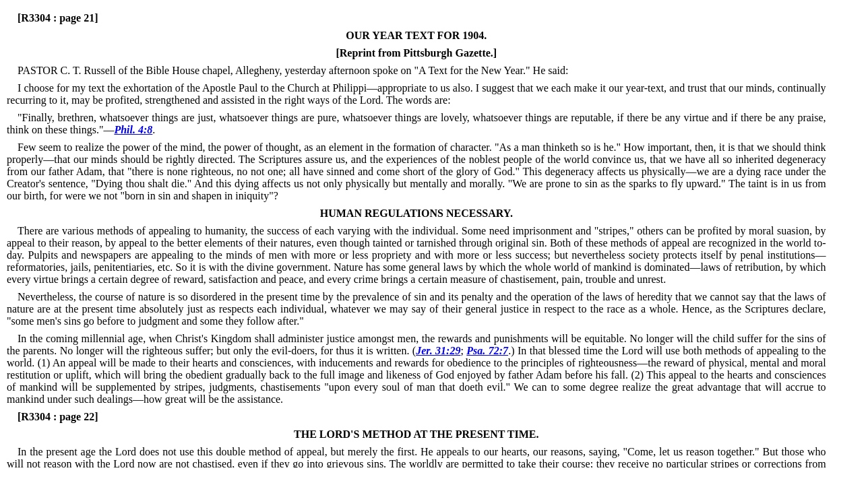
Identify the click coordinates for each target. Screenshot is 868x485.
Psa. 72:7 (487, 351)
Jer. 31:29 (438, 351)
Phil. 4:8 (133, 130)
